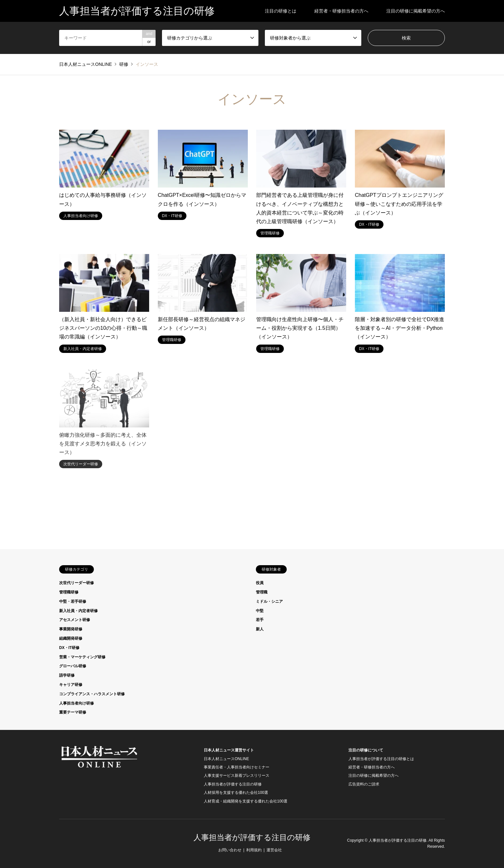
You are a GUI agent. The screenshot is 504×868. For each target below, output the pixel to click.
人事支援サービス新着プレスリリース (237, 776)
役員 (260, 583)
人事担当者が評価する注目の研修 (233, 784)
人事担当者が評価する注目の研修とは (381, 759)
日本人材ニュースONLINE (226, 759)
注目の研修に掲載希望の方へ (416, 11)
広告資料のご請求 (364, 784)
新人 (260, 629)
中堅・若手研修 (73, 601)
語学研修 (67, 675)
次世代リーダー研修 (76, 583)
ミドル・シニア (269, 601)
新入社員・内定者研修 (78, 611)
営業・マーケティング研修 (82, 657)
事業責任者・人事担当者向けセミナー (237, 767)
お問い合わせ (230, 850)
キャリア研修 (71, 685)
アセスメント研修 (75, 620)
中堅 (260, 611)
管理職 (262, 592)
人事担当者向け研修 (76, 703)
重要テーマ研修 (73, 712)
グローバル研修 (73, 666)
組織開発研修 (71, 638)
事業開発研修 (71, 629)
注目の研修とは (281, 11)
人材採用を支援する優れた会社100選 (236, 793)
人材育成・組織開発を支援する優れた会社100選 (246, 801)
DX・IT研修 (69, 648)
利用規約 (254, 850)
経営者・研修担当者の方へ (341, 11)
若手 (260, 620)
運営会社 (274, 850)
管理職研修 (69, 592)
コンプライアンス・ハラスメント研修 (92, 694)
